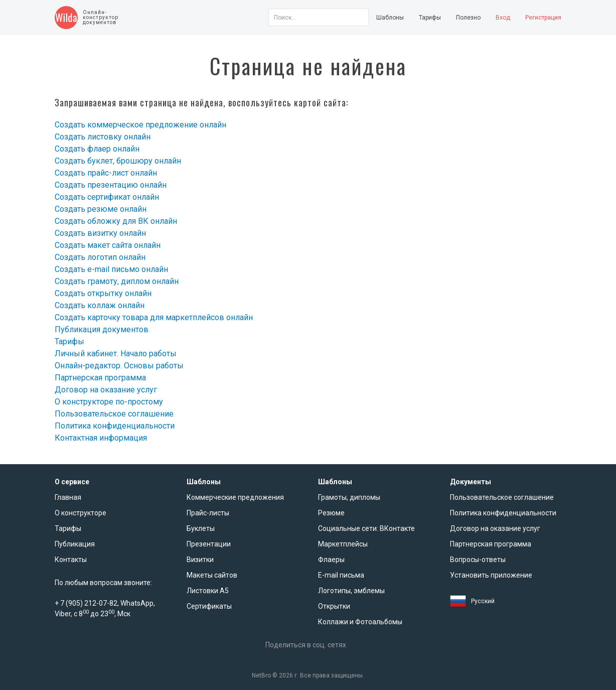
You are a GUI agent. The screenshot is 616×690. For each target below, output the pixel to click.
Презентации (209, 544)
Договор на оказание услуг (106, 390)
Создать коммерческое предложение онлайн (140, 125)
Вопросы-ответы (478, 560)
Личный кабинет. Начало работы (116, 354)
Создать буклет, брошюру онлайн (118, 161)
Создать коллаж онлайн (100, 305)
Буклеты (201, 528)
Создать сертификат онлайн (107, 197)
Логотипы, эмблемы (351, 591)
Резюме (331, 513)
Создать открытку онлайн (103, 293)
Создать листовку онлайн (103, 137)
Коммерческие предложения (235, 497)
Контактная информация (101, 438)
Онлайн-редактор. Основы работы (119, 366)
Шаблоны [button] (390, 18)
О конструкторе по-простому (109, 402)
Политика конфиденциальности (115, 426)
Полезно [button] (468, 18)
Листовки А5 (208, 591)
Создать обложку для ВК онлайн (116, 221)
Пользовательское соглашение (114, 414)
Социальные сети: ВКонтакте (366, 528)
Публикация (75, 544)
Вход (503, 18)
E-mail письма (341, 575)
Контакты (71, 560)
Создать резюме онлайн (101, 209)
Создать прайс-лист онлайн (106, 173)
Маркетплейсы (343, 544)
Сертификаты (209, 606)
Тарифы (430, 18)
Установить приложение (491, 575)
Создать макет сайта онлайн (108, 245)
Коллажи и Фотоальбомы (360, 622)
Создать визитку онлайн (100, 233)
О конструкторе (81, 513)
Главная (68, 497)
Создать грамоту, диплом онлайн (117, 281)
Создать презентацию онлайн (111, 185)
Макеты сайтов (212, 575)
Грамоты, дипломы (349, 497)
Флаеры (331, 560)
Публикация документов (102, 329)
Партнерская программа (100, 378)
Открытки (334, 606)
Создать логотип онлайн (100, 257)
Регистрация (543, 18)
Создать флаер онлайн (97, 149)
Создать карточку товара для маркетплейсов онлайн (154, 317)
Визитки (200, 560)
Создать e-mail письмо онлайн (111, 269)
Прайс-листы (208, 513)
